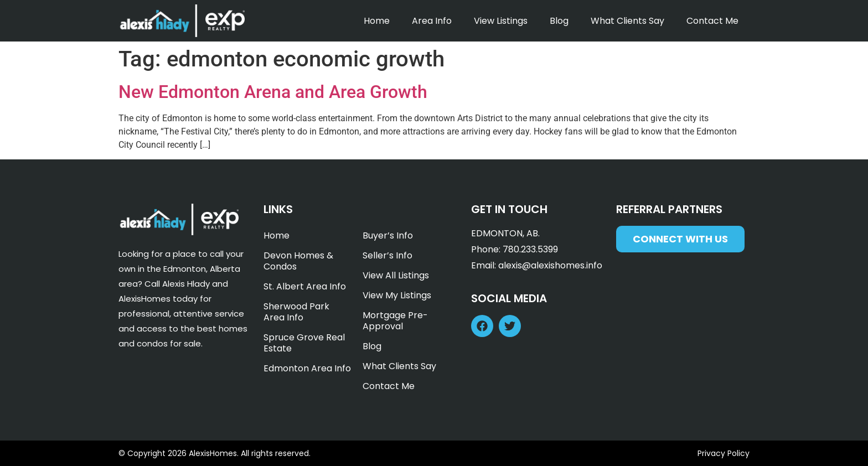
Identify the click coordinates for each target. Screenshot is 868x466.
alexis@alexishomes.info (550, 265)
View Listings (501, 21)
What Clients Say (627, 21)
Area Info (432, 21)
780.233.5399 (530, 249)
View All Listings (396, 275)
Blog (559, 21)
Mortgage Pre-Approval (395, 321)
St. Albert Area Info (305, 286)
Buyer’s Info (388, 235)
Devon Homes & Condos (298, 261)
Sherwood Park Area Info (296, 312)
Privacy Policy (724, 453)
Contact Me (712, 21)
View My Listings (397, 295)
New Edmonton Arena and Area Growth (273, 92)
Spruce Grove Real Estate (304, 343)
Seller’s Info (387, 255)
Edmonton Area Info (307, 368)
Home (377, 21)
